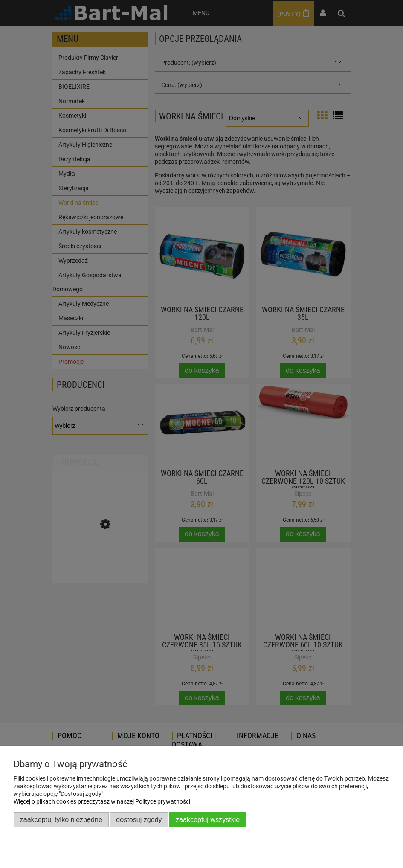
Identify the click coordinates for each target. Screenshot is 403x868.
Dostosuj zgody (139, 819)
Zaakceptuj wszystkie (208, 819)
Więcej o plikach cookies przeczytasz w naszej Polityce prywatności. (103, 801)
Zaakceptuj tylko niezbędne (61, 819)
